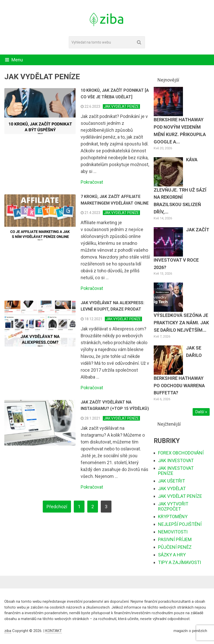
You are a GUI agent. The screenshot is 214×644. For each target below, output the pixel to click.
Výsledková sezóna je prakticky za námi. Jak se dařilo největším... (181, 323)
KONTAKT (54, 631)
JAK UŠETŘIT (172, 481)
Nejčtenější (169, 424)
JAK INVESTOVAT (176, 460)
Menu (17, 60)
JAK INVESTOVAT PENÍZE (176, 471)
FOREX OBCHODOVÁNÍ (181, 453)
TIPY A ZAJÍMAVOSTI (180, 562)
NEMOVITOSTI (173, 532)
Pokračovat (92, 182)
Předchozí (57, 507)
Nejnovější (168, 80)
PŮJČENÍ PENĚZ (175, 547)
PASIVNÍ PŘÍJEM (175, 539)
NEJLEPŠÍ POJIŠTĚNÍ (180, 524)
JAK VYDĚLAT (172, 488)
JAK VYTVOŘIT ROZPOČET (173, 506)
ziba (8, 631)
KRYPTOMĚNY (173, 516)
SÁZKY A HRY (172, 555)
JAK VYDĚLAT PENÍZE (121, 106)
